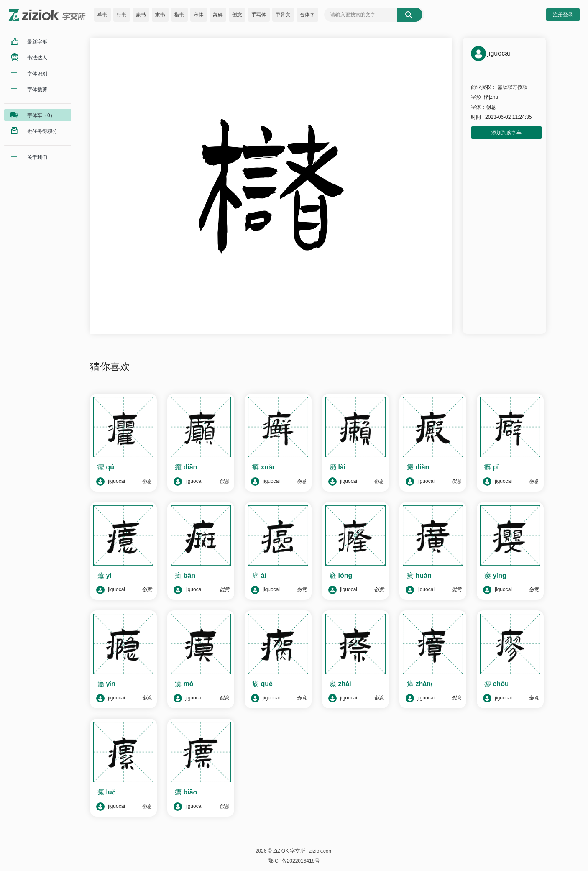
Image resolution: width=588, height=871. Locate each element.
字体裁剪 (37, 90)
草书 (102, 15)
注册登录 (563, 15)
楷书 (179, 15)
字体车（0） (41, 115)
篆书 (141, 15)
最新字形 (37, 42)
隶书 (160, 15)
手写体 (259, 15)
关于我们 (37, 157)
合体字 (307, 15)
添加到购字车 (506, 133)
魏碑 (218, 15)
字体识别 (37, 74)
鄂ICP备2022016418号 (294, 861)
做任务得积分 (42, 131)
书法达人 (37, 58)
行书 (122, 15)
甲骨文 (283, 15)
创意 (237, 15)
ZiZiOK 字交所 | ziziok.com (303, 851)
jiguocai (111, 482)
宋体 (199, 15)
